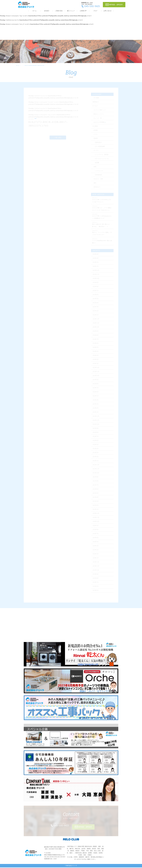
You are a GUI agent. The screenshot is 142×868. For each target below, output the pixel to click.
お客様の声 (83, 11)
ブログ (95, 11)
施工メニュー (71, 11)
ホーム (35, 11)
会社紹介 (47, 11)
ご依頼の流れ (59, 11)
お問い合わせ (107, 11)
